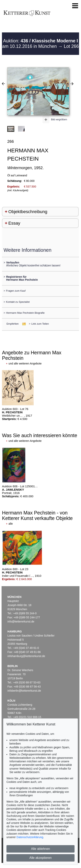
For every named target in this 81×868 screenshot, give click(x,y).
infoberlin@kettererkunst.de (24, 691)
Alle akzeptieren (40, 858)
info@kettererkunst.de (21, 622)
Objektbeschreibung (28, 212)
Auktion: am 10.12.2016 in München (40, 44)
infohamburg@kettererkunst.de (26, 656)
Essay (14, 223)
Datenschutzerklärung (30, 837)
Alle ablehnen (41, 849)
